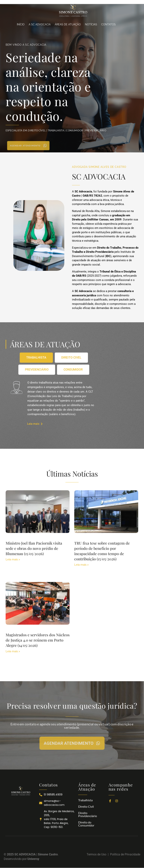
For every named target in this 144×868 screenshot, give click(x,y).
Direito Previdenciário (88, 814)
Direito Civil (86, 806)
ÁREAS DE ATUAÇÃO (68, 24)
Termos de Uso (97, 854)
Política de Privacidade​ (125, 854)
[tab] (36, 358)
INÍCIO (21, 24)
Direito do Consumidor (86, 824)
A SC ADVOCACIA (40, 24)
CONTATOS (108, 24)
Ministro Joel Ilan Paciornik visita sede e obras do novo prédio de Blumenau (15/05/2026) (34, 548)
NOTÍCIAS (91, 24)
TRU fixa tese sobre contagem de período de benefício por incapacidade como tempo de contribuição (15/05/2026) (102, 551)
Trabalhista (85, 800)
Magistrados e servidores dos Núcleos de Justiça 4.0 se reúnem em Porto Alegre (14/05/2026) (38, 640)
